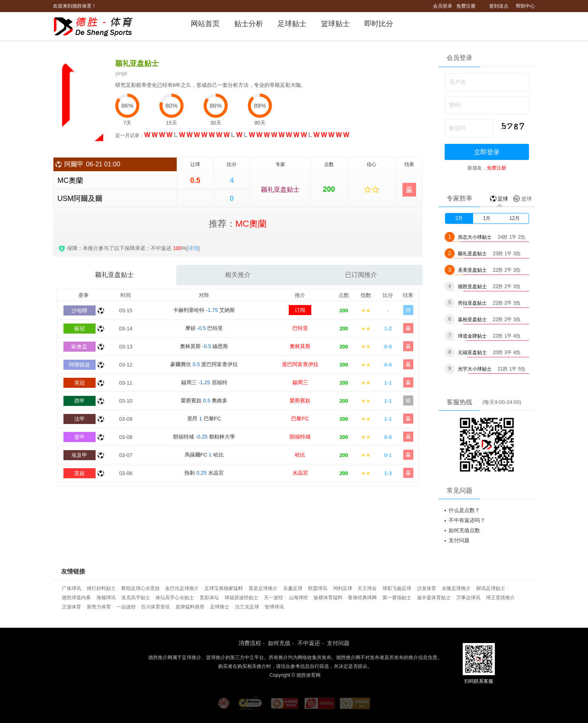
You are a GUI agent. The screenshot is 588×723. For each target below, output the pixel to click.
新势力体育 (99, 607)
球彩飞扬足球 (397, 588)
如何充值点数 (464, 530)
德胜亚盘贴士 (472, 287)
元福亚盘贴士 (472, 352)
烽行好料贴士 (101, 588)
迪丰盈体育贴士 (434, 598)
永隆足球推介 (456, 588)
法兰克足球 (247, 607)
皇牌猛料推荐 (190, 607)
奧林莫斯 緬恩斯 (204, 346)
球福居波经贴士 (241, 598)
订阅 (300, 310)
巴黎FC (300, 419)
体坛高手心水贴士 (175, 598)
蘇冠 (80, 329)
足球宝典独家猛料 (224, 588)
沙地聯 (79, 310)
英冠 (80, 383)
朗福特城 (300, 437)
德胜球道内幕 (76, 598)
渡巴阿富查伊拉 (300, 364)
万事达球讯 (468, 598)
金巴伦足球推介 (182, 588)
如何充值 (279, 643)
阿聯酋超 (80, 365)
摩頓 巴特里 (204, 328)
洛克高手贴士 (136, 598)
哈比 (300, 455)
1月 (487, 218)
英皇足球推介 (263, 588)
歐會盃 (79, 347)
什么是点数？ (464, 510)
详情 (193, 248)
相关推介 (238, 275)
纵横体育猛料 (328, 598)
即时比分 (379, 24)
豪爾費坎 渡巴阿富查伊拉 (204, 364)
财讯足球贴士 (491, 588)
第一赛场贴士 (397, 598)
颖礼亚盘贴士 (280, 189)
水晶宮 (300, 473)
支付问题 (459, 540)
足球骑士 (220, 607)
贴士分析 (249, 24)
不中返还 (309, 643)
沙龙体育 (427, 588)
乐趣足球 (293, 588)
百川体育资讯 (155, 607)
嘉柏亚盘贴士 (472, 320)
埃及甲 (79, 455)
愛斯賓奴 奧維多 (204, 400)
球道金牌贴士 (472, 336)
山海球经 (298, 598)
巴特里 (300, 328)
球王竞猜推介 (500, 598)
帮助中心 (525, 6)
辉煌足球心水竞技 (141, 588)
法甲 (80, 419)
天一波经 (274, 598)
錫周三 (300, 382)
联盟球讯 (318, 588)
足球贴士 (292, 24)
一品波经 (126, 607)
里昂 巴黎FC (204, 419)
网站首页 (205, 24)
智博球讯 (274, 607)
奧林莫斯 (300, 346)
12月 (514, 218)
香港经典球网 (362, 598)
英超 (80, 473)
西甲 (80, 401)
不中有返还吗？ (467, 520)
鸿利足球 (343, 588)
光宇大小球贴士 (475, 369)
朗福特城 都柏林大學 (204, 437)
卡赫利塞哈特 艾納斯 (204, 310)
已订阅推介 (361, 275)
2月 (459, 218)
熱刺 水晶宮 (204, 473)
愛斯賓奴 (300, 400)
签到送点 (499, 6)
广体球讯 (71, 588)
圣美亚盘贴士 (472, 270)
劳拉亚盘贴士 (472, 303)
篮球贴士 (335, 24)
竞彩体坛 (209, 598)
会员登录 (443, 6)
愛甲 (80, 437)
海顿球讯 (106, 598)
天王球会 (367, 588)
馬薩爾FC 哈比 (204, 455)
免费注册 (466, 6)
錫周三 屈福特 (204, 382)
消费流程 (250, 643)
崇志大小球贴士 (475, 237)
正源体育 (71, 607)
